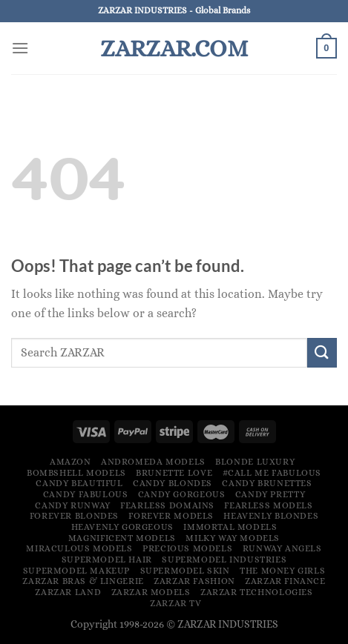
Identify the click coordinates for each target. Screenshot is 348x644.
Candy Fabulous (86, 494)
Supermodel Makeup (76, 571)
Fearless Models (268, 505)
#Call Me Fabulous (272, 473)
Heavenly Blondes (271, 516)
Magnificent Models (122, 538)
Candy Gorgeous (182, 494)
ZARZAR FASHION (194, 581)
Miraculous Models (79, 548)
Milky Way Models (233, 538)
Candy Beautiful (79, 483)
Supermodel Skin (185, 571)
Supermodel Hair (107, 560)
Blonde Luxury (255, 462)
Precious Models (187, 548)
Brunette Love (174, 473)
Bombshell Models (76, 473)
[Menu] (20, 48)
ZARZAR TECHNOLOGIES (257, 592)
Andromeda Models (153, 462)
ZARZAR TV (176, 603)
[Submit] (322, 352)
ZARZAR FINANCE (285, 581)
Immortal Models (230, 527)
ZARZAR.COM (174, 48)
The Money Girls (282, 571)
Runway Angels (282, 548)
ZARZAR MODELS (151, 592)
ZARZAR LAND (68, 592)
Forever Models (171, 516)
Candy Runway (72, 505)
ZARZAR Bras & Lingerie (83, 581)
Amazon (70, 462)
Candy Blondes (173, 483)
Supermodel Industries (224, 560)
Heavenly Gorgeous (122, 527)
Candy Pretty (270, 494)
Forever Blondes (74, 516)
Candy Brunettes (267, 483)
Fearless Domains (167, 505)
